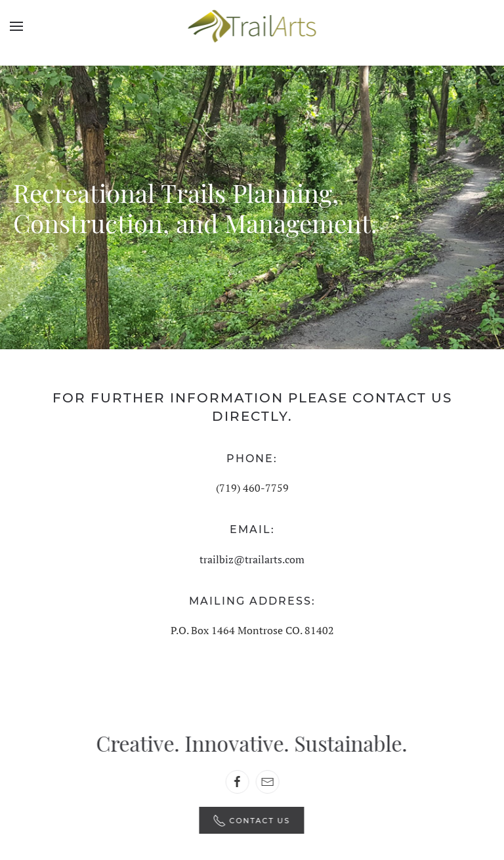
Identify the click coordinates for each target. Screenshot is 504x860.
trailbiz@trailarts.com (252, 559)
